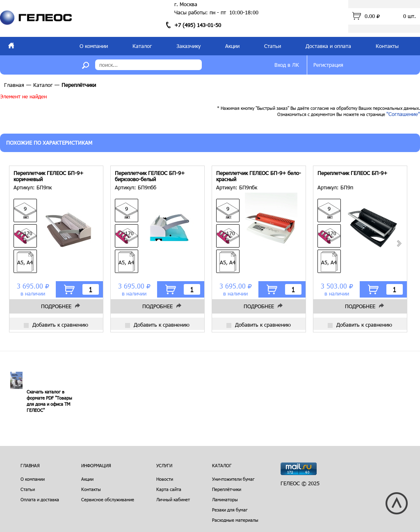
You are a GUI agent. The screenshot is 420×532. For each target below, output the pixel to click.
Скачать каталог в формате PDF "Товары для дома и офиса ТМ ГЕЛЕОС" (49, 401)
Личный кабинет (173, 499)
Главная (14, 85)
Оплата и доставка (40, 499)
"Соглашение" (403, 114)
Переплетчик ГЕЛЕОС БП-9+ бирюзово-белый (150, 176)
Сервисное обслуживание (108, 499)
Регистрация (328, 65)
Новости (165, 479)
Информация (96, 465)
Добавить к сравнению (56, 325)
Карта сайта (169, 489)
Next (399, 243)
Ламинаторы (225, 499)
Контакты (387, 46)
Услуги (164, 465)
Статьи (273, 46)
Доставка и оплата (328, 46)
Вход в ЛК (287, 65)
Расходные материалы (235, 520)
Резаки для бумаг (230, 510)
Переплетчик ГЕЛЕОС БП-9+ (352, 173)
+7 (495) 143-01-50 (198, 25)
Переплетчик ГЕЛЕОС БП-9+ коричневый (48, 176)
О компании (94, 46)
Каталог (142, 46)
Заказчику (188, 46)
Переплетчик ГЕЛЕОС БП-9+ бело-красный (259, 176)
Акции (232, 46)
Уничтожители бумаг (233, 479)
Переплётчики (227, 489)
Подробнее (56, 306)
